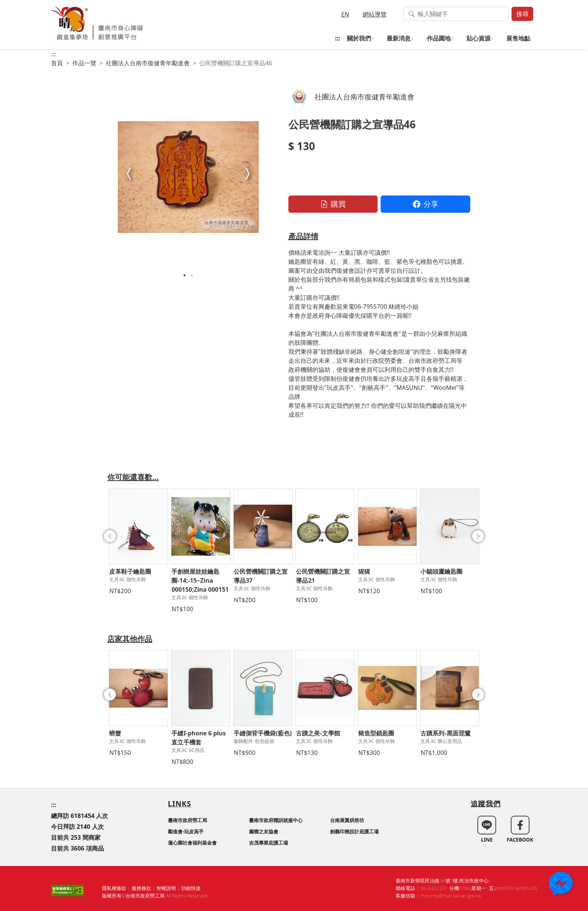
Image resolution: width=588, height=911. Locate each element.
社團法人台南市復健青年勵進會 (148, 63)
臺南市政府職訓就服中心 (276, 820)
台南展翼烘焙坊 (347, 820)
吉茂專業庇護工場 (268, 843)
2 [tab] (192, 275)
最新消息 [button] (399, 38)
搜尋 (522, 14)
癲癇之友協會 (264, 831)
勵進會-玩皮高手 (186, 831)
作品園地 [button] (439, 38)
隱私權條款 (114, 888)
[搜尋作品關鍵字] (456, 14)
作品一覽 (84, 63)
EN (345, 14)
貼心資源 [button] (478, 38)
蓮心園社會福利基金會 (192, 843)
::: (337, 38)
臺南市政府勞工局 (187, 820)
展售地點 (518, 38)
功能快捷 (191, 888)
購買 (333, 204)
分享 (426, 204)
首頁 (57, 63)
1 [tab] (184, 275)
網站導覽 (375, 14)
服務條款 (141, 888)
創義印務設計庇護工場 (354, 831)
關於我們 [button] (359, 38)
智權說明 (166, 888)
